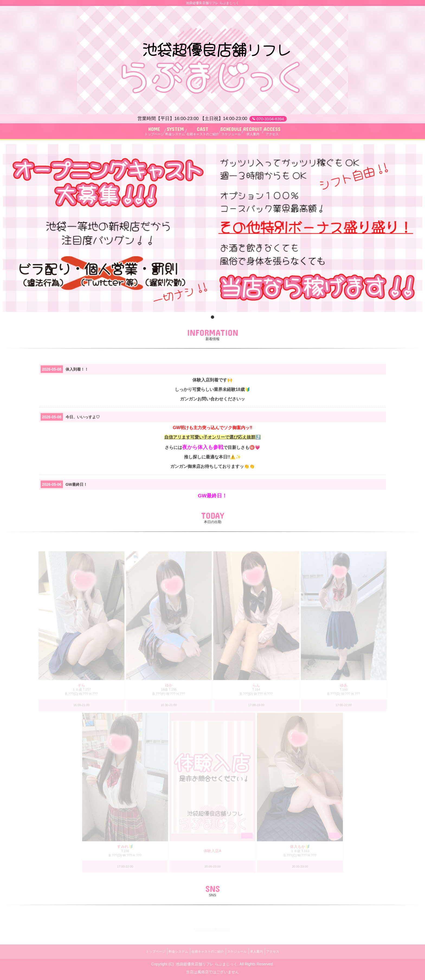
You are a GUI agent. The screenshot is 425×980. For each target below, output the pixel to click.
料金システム (172, 952)
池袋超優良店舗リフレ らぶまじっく (207, 962)
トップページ (145, 952)
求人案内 (263, 952)
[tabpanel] (213, 231)
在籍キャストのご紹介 (205, 952)
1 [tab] (212, 320)
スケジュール (239, 952)
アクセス (283, 952)
